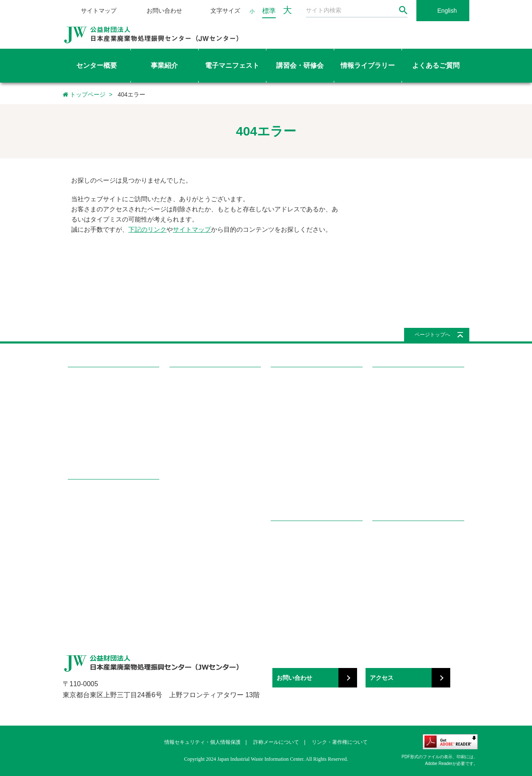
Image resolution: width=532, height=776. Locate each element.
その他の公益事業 (90, 593)
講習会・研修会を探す (197, 398)
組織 (73, 425)
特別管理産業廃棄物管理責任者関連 (416, 439)
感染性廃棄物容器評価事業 (101, 537)
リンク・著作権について (340, 742)
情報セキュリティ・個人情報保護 (202, 742)
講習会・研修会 (193, 382)
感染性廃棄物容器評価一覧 (304, 398)
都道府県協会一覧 (191, 522)
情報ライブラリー (298, 382)
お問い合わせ (164, 11)
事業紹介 (81, 494)
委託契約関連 (389, 412)
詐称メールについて (276, 742)
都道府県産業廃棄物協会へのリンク (416, 565)
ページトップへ (432, 335)
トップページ (84, 94)
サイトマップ (99, 11)
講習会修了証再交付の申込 (202, 439)
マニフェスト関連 (394, 453)
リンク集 (386, 536)
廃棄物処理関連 (392, 398)
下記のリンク (147, 229)
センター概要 (88, 382)
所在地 (76, 453)
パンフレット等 (290, 481)
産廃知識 (282, 551)
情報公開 (79, 439)
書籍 (276, 439)
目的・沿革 (82, 398)
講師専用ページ (189, 495)
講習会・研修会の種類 (197, 412)
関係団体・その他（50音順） (408, 593)
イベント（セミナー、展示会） (309, 495)
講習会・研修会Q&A (194, 453)
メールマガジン (290, 467)
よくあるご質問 (396, 382)
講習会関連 (386, 481)
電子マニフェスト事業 (95, 510)
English (447, 11)
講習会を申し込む (191, 425)
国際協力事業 (84, 565)
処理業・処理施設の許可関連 (408, 425)
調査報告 (282, 412)
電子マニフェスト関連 (400, 467)
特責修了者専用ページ (197, 481)
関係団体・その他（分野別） (408, 579)
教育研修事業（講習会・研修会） (109, 523)
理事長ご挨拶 (84, 412)
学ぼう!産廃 (289, 536)
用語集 (279, 565)
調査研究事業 (84, 551)
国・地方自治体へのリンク (405, 551)
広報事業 (79, 579)
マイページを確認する (197, 509)
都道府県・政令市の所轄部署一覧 (211, 536)
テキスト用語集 (189, 467)
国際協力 (282, 425)
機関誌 (279, 453)
